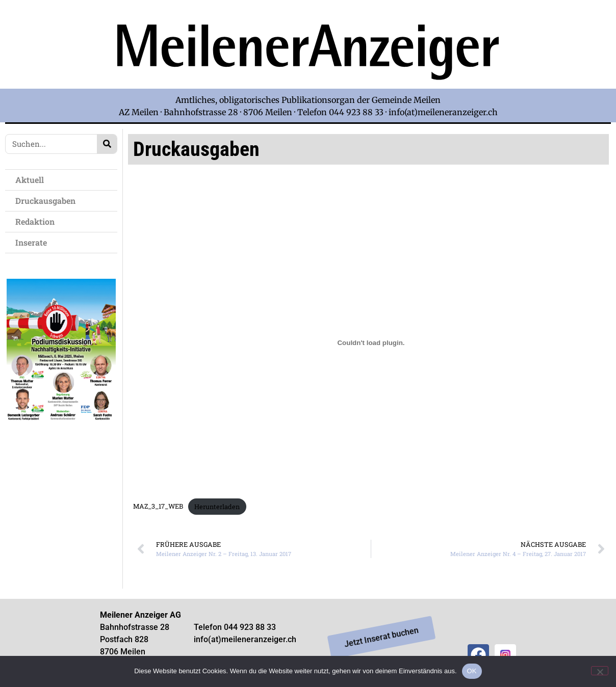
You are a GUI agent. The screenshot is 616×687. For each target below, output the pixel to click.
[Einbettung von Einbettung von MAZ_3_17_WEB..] (371, 343)
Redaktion (37, 221)
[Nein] (600, 671)
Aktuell (32, 180)
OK (472, 671)
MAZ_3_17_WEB (158, 507)
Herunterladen (217, 507)
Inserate (34, 242)
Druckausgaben (45, 201)
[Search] (107, 144)
